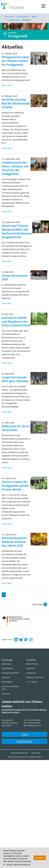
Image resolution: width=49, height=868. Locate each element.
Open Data (6, 694)
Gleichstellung (7, 668)
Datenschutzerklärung (19, 753)
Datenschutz (6, 664)
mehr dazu (7, 85)
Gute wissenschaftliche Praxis (10, 688)
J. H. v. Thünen (32, 682)
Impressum (36, 753)
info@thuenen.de (34, 725)
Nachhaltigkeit (7, 682)
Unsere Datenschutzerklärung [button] (18, 864)
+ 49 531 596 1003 (34, 720)
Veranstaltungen (25, 741)
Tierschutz (6, 677)
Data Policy (30, 668)
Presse (25, 734)
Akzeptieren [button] (40, 858)
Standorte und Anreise (35, 677)
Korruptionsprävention (10, 673)
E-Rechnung (31, 673)
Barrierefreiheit (32, 664)
